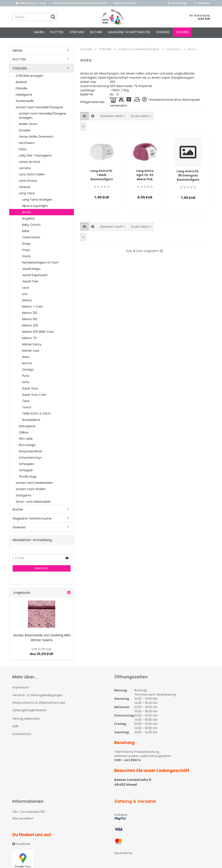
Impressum (21, 689)
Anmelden (41, 570)
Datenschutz (22, 735)
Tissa (26, 402)
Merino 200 (30, 327)
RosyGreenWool (30, 453)
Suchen (182, 32)
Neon (26, 358)
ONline (24, 434)
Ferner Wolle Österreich (36, 138)
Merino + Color (33, 308)
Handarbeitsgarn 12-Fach (40, 264)
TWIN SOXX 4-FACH (36, 415)
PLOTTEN (57, 32)
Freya (26, 251)
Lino (25, 295)
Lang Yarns (27, 194)
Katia (23, 150)
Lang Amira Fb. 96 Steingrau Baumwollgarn (188, 177)
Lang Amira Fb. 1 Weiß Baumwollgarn (102, 176)
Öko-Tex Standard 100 (29, 813)
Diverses (163, 32)
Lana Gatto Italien (32, 176)
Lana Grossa (28, 182)
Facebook (21, 845)
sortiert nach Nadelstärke (34, 484)
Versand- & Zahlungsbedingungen (38, 696)
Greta (26, 257)
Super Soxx (30, 390)
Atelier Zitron (28, 125)
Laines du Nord (30, 163)
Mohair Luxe (31, 352)
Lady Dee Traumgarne (35, 157)
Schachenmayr (30, 459)
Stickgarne (24, 497)
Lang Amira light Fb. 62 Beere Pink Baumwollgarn (145, 176)
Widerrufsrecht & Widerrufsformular (39, 704)
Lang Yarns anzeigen (37, 201)
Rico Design (27, 446)
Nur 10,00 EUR (42, 653)
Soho (26, 383)
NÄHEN (39, 32)
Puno (26, 377)
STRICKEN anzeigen (30, 77)
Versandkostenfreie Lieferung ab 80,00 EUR (80, 3)
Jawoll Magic (31, 270)
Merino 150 (30, 320)
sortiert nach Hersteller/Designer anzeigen (43, 117)
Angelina (28, 220)
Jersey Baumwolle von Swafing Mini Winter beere (41, 639)
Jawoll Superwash (35, 276)
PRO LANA (26, 440)
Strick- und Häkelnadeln (33, 503)
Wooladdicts (31, 421)
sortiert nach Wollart (31, 490)
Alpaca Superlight (35, 207)
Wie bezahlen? (23, 820)
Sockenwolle (25, 102)
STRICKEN (77, 32)
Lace (26, 289)
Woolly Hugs (28, 478)
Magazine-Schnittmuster (129, 32)
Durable (25, 132)
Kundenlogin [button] (178, 3)
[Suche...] (53, 17)
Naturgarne (27, 427)
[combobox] (112, 117)
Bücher (96, 32)
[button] (84, 117)
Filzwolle (22, 90)
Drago (26, 245)
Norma (27, 364)
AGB (15, 728)
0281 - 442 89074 (127, 762)
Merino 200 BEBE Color (38, 333)
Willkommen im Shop (31, 3)
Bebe (26, 232)
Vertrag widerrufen (125, 3)
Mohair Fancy (32, 346)
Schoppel (26, 471)
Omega (28, 371)
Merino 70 (29, 339)
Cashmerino (31, 239)
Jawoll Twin (30, 283)
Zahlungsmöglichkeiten (30, 711)
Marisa (27, 302)
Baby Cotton (31, 226)
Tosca (27, 409)
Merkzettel (202, 3)
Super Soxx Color (34, 396)
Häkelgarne (24, 96)
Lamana (25, 169)
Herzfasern (27, 144)
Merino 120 (30, 314)
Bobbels (21, 83)
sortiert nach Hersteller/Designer (40, 108)
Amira (26, 213)
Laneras (25, 188)
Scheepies (26, 465)
